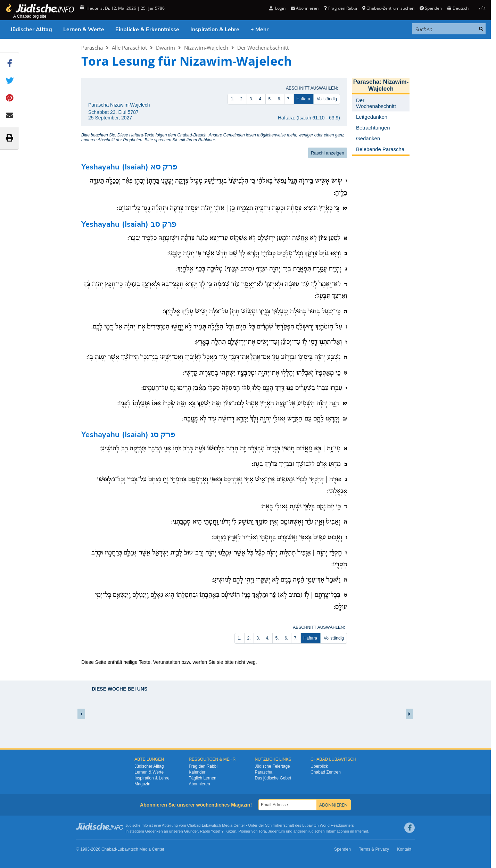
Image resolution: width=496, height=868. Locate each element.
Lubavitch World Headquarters (328, 825)
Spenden (431, 8)
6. (280, 99)
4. (261, 99)
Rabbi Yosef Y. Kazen (218, 831)
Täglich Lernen (202, 778)
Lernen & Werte (84, 30)
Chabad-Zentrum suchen (388, 8)
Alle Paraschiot (129, 48)
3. (251, 99)
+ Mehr (259, 30)
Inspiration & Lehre (215, 30)
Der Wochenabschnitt (263, 48)
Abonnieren (305, 8)
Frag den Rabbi (340, 8)
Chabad (194, 825)
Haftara (303, 99)
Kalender (197, 772)
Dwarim (166, 48)
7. (289, 99)
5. (270, 99)
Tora (262, 831)
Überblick (319, 766)
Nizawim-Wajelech (206, 48)
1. (232, 99)
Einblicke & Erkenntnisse (147, 30)
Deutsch (458, 8)
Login (277, 8)
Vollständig (327, 99)
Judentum (276, 831)
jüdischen (316, 831)
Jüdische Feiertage (272, 766)
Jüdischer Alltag (31, 30)
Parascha (92, 48)
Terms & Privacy (374, 849)
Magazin (142, 784)
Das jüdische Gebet (273, 778)
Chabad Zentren (326, 772)
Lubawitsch (211, 825)
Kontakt (404, 849)
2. (242, 99)
